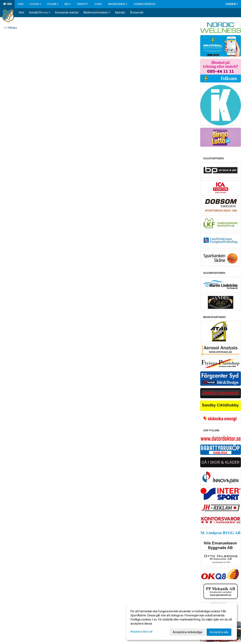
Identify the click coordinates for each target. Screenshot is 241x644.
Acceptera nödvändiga (187, 632)
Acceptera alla (219, 632)
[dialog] (182, 622)
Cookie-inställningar (15, 238)
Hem (7, 4)
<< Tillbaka (10, 28)
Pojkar (53, 4)
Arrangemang (118, 4)
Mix (68, 4)
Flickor (35, 4)
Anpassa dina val (141, 632)
